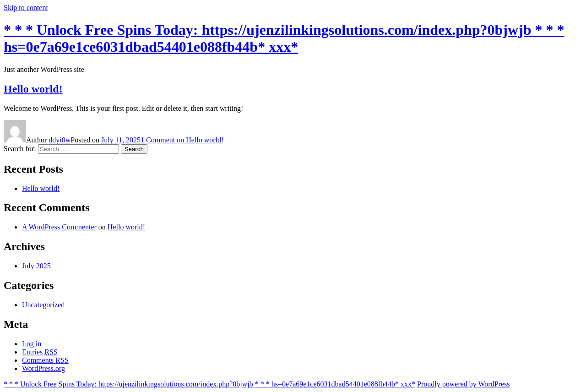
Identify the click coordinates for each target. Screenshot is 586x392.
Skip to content (26, 8)
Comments (45, 360)
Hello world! (33, 89)
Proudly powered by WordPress (463, 384)
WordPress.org (43, 368)
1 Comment (182, 140)
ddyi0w (60, 140)
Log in (32, 344)
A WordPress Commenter (59, 227)
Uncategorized (43, 305)
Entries (40, 352)
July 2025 (36, 266)
